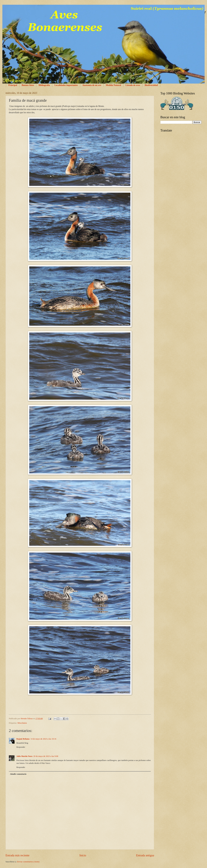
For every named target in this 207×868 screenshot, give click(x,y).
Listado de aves (133, 85)
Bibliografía (44, 85)
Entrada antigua (145, 855)
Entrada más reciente (17, 855)
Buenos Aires (28, 85)
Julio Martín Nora (24, 756)
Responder (21, 747)
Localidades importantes (66, 85)
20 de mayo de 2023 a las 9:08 (46, 756)
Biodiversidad (151, 85)
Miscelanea (22, 723)
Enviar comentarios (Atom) (28, 862)
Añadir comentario (18, 774)
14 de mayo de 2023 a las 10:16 (43, 739)
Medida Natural (113, 85)
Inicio (83, 855)
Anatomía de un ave (92, 85)
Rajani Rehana (23, 739)
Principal (13, 85)
